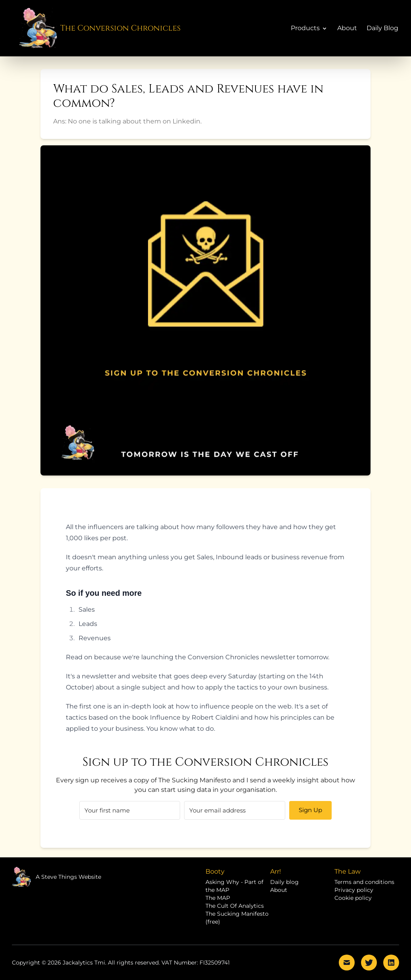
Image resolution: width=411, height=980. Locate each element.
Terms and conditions (364, 882)
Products (309, 28)
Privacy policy (354, 890)
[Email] (234, 810)
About (347, 28)
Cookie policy (353, 898)
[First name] (130, 810)
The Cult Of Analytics (235, 906)
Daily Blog (382, 28)
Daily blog (284, 882)
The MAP (218, 898)
